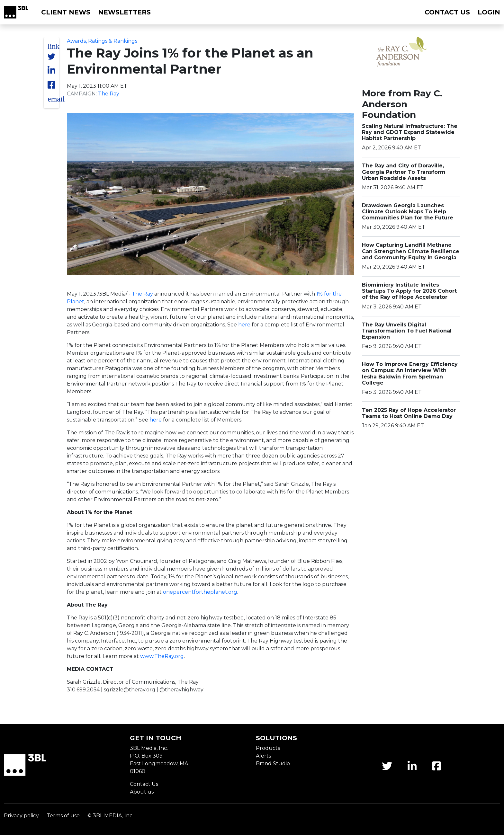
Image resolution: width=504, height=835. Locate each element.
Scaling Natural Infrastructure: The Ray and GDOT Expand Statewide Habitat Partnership (410, 132)
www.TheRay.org (162, 656)
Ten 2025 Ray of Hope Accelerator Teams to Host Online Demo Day (409, 413)
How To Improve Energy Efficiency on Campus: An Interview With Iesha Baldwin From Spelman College (410, 373)
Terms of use (63, 816)
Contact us (447, 12)
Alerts (263, 756)
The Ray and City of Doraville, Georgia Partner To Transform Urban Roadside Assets (404, 172)
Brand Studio (273, 764)
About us (142, 792)
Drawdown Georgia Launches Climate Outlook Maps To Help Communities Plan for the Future (408, 212)
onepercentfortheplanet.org (200, 592)
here (244, 325)
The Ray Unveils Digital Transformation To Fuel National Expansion (407, 331)
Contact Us (144, 784)
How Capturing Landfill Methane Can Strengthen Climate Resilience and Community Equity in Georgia (411, 251)
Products (268, 748)
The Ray (109, 94)
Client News (66, 12)
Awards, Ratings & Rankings (102, 41)
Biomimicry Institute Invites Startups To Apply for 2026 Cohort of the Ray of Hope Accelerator (409, 291)
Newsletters (124, 12)
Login (489, 12)
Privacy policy (21, 816)
